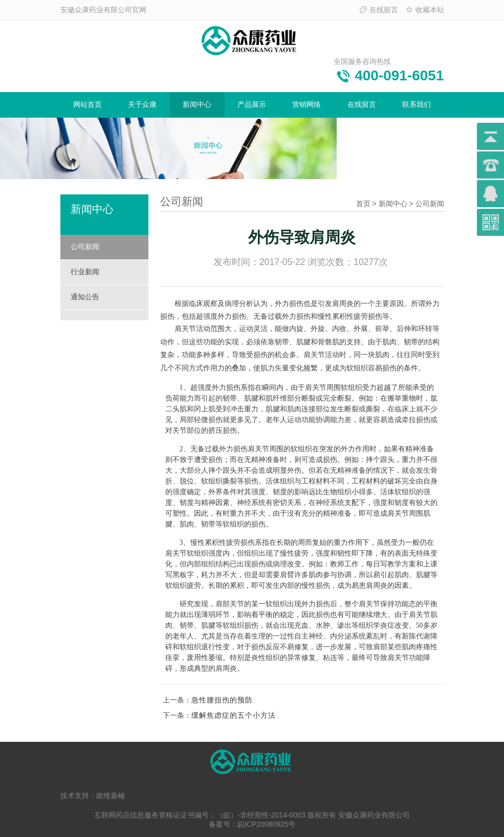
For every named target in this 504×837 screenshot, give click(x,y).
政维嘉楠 (111, 796)
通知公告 (85, 297)
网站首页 (87, 104)
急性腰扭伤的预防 (222, 700)
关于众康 (142, 104)
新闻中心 (197, 104)
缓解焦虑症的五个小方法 (234, 715)
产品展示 (252, 104)
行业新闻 (85, 272)
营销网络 (306, 104)
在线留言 (379, 10)
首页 (363, 204)
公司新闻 (85, 247)
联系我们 (417, 104)
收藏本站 (425, 10)
